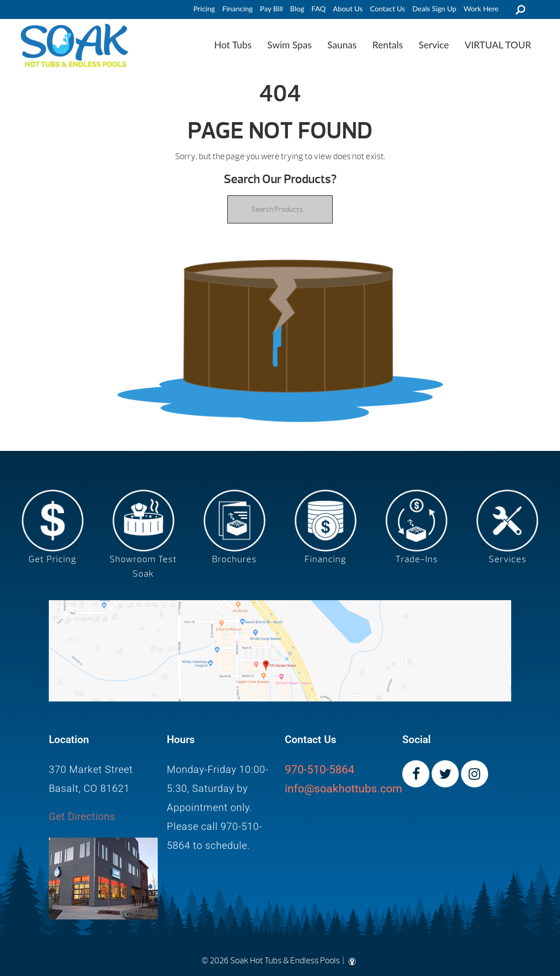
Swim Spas (289, 45)
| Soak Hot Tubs (75, 46)
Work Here (481, 8)
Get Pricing (52, 559)
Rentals (388, 45)
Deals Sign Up (434, 8)
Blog (297, 8)
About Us (348, 8)
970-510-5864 (320, 770)
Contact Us (387, 8)
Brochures (234, 559)
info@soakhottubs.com (344, 789)
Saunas (342, 45)
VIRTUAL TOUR (498, 45)
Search (520, 9)
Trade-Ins (417, 559)
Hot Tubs (233, 45)
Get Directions (82, 817)
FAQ (318, 8)
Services (508, 559)
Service (434, 45)
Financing (238, 8)
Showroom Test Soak (143, 566)
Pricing (204, 8)
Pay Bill (271, 8)
